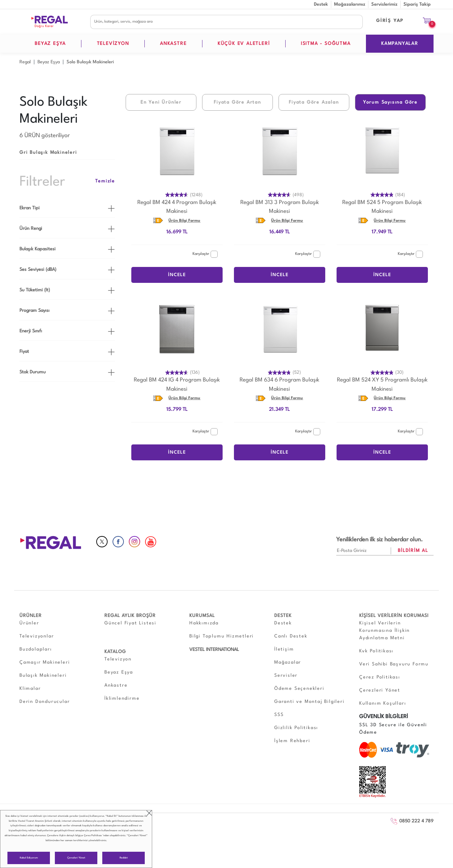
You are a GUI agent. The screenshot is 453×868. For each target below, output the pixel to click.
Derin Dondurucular (45, 702)
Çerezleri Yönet (76, 858)
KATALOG (115, 652)
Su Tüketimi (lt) (35, 290)
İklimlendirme (122, 698)
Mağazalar (288, 662)
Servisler (286, 675)
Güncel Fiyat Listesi (130, 623)
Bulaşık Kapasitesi (38, 249)
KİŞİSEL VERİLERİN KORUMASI (394, 616)
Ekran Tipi (30, 208)
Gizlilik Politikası (296, 728)
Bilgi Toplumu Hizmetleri (222, 636)
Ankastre (116, 685)
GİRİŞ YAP (390, 21)
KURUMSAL (202, 616)
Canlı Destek (291, 636)
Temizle (105, 181)
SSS (279, 715)
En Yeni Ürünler (161, 102)
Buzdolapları (36, 649)
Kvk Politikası (376, 651)
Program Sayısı (35, 311)
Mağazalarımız (350, 4)
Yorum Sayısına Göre (390, 102)
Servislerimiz (384, 4)
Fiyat (24, 352)
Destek (321, 4)
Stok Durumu (33, 372)
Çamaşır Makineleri (45, 662)
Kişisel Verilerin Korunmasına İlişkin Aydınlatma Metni (385, 631)
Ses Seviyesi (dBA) (38, 270)
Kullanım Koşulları (383, 703)
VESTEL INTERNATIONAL (214, 650)
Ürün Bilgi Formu (184, 221)
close (149, 813)
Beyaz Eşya (119, 672)
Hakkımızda (204, 623)
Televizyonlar (37, 636)
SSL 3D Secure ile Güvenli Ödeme (393, 729)
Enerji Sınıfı (31, 331)
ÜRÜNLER (31, 616)
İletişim (284, 649)
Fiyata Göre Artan (237, 102)
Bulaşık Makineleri (43, 675)
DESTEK (283, 616)
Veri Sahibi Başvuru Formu (394, 664)
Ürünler (29, 623)
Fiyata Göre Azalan (314, 102)
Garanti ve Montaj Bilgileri (309, 702)
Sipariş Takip (417, 4)
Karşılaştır (205, 254)
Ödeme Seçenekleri (299, 689)
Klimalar (30, 689)
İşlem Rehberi (292, 741)
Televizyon (118, 659)
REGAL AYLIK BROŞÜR (130, 616)
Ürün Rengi (31, 229)
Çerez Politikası (93, 836)
